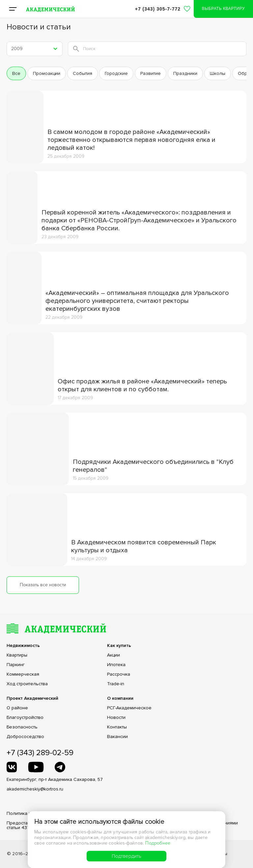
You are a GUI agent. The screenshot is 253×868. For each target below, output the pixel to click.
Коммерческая (23, 674)
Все (16, 73)
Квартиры (17, 655)
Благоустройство (25, 718)
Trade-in (116, 684)
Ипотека (116, 665)
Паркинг (16, 665)
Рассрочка (119, 674)
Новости (116, 718)
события (83, 73)
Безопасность (22, 727)
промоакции (47, 73)
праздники (185, 73)
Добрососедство (25, 737)
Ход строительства (27, 684)
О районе (17, 708)
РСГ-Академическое (129, 708)
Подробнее (158, 843)
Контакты (117, 727)
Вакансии (117, 737)
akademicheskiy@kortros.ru (35, 789)
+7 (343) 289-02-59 (40, 753)
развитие (151, 73)
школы (218, 73)
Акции (113, 655)
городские (116, 73)
